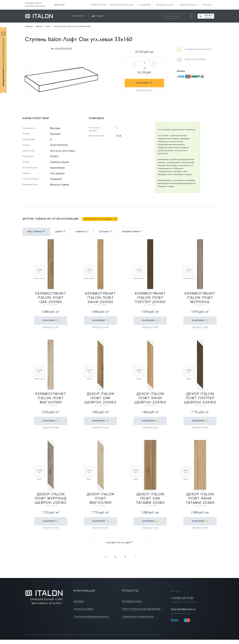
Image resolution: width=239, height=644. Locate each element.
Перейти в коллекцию (98, 219)
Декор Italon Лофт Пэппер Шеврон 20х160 (200, 398)
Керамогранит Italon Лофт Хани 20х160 (100, 297)
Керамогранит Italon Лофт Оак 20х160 (51, 297)
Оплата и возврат (83, 609)
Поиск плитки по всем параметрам (141, 609)
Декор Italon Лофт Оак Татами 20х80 (150, 498)
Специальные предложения (138, 616)
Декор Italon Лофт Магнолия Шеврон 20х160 (100, 498)
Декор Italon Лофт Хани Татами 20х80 (200, 498)
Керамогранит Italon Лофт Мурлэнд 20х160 (200, 297)
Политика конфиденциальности (91, 616)
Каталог (39, 27)
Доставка (79, 601)
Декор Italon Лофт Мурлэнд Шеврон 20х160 (51, 498)
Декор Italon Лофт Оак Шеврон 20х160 (100, 398)
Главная (29, 27)
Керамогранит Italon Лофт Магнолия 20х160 (51, 398)
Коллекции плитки (132, 601)
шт (145, 68)
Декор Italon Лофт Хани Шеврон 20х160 (150, 398)
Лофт (48, 27)
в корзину (49, 321)
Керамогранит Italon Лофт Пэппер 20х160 (150, 297)
